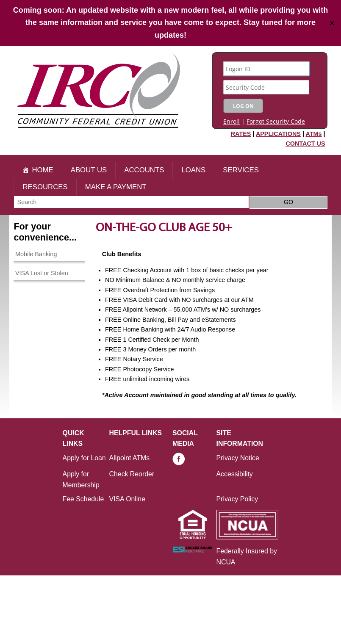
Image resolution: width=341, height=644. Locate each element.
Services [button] (241, 170)
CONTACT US (305, 144)
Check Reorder (132, 474)
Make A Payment (116, 187)
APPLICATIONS (278, 134)
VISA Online (127, 499)
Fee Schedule (83, 499)
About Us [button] (89, 170)
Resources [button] (45, 187)
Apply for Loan (84, 458)
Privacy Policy (237, 499)
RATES (241, 134)
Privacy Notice (238, 458)
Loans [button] (193, 170)
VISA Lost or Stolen (42, 273)
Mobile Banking (36, 254)
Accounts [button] (144, 170)
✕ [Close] (332, 23)
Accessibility (235, 474)
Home (42, 170)
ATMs (313, 134)
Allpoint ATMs (130, 458)
